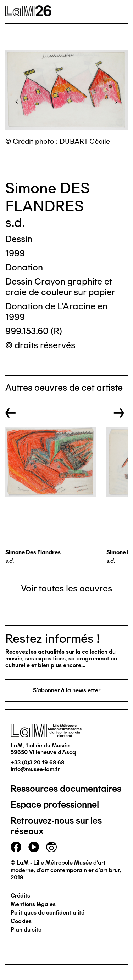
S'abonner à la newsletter (67, 690)
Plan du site (26, 930)
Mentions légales (33, 904)
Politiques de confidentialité (48, 913)
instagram (51, 847)
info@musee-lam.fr (35, 769)
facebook (16, 847)
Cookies (21, 921)
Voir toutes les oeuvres (66, 588)
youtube (34, 847)
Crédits (20, 896)
